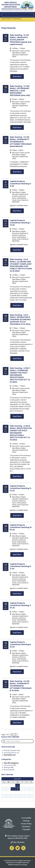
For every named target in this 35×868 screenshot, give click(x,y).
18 (31, 792)
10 (27, 789)
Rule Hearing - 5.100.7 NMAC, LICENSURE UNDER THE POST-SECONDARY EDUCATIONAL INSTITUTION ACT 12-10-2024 (20, 375)
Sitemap (26, 821)
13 (8, 792)
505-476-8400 (19, 842)
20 (8, 796)
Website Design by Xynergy (17, 865)
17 (27, 792)
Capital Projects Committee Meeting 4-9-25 (21, 184)
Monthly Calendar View (12, 750)
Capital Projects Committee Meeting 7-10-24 (21, 605)
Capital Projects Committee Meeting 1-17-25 (20, 223)
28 (13, 800)
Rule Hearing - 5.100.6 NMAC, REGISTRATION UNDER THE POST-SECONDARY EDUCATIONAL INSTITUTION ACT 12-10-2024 (21, 433)
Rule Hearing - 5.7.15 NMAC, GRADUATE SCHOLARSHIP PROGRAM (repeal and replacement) (21, 40)
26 (4, 800)
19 (4, 796)
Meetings (7, 767)
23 (22, 796)
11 (31, 789)
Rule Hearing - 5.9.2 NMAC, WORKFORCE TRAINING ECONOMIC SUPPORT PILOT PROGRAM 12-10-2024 (20, 320)
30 (22, 800)
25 (31, 796)
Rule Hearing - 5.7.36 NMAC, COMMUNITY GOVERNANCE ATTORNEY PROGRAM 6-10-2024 (21, 686)
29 (18, 800)
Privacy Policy (26, 824)
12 (4, 792)
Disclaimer (26, 827)
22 (18, 796)
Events (9, 19)
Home (3, 19)
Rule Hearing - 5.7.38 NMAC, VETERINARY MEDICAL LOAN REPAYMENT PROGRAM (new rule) (20, 91)
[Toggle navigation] (17, 15)
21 (13, 796)
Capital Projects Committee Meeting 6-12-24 (21, 644)
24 (27, 796)
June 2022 (18, 779)
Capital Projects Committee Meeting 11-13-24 (21, 488)
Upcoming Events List (11, 753)
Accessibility (26, 818)
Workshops (8, 770)
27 (8, 800)
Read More (17, 76)
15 (18, 792)
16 (22, 792)
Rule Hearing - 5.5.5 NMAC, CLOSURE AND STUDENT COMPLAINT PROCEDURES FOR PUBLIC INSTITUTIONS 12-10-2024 (21, 265)
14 (13, 792)
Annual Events (9, 765)
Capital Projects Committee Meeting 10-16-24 (21, 527)
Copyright (26, 829)
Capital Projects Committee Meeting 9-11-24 (21, 566)
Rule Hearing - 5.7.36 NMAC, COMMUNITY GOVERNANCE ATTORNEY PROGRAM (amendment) (21, 142)
